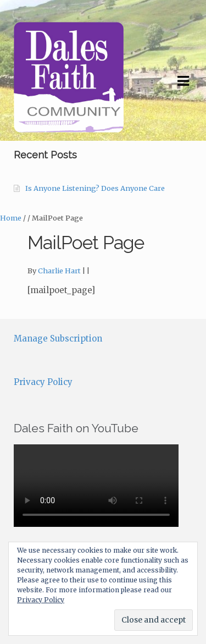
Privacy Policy (43, 382)
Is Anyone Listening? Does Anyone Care (95, 188)
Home (11, 218)
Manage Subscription (58, 338)
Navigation (183, 81)
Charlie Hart (59, 271)
